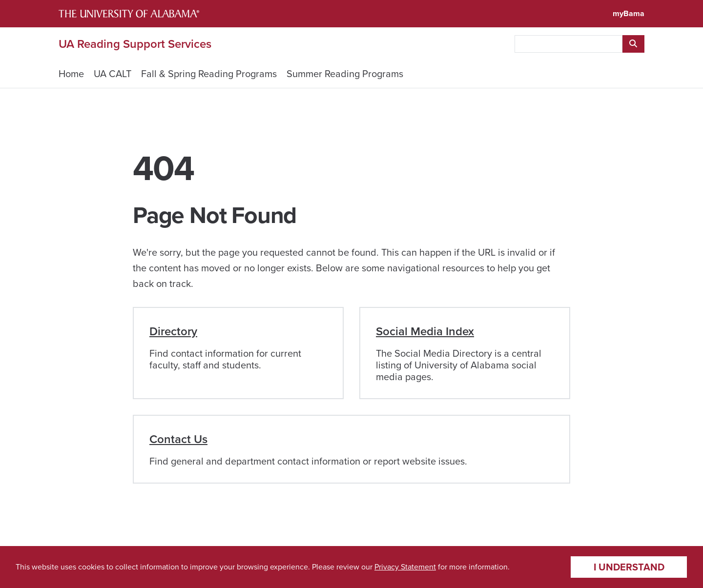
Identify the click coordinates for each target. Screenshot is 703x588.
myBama (629, 13)
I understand (629, 567)
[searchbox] (569, 44)
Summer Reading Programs (345, 74)
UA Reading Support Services (135, 44)
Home (71, 74)
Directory (173, 331)
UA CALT (113, 74)
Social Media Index (425, 331)
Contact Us (178, 439)
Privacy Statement (405, 567)
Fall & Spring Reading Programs (209, 74)
